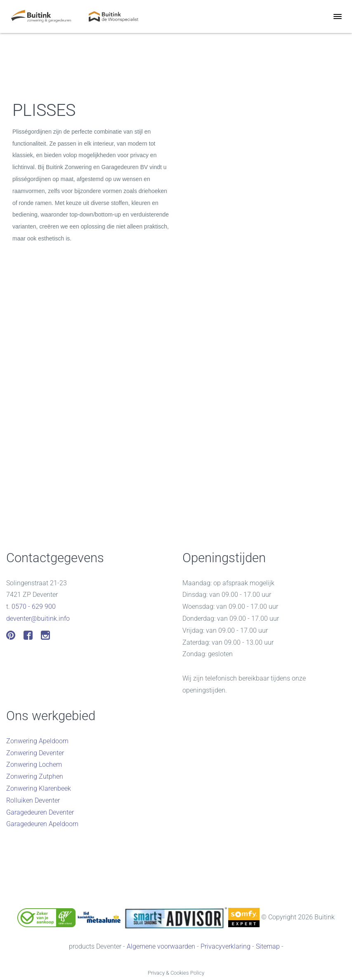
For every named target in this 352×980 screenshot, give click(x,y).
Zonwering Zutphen (35, 776)
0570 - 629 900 (34, 607)
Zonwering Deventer (35, 753)
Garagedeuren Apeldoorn (42, 824)
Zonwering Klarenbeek (39, 788)
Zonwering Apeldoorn (37, 741)
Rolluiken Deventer (33, 800)
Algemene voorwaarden (161, 946)
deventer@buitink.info (38, 618)
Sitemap (268, 946)
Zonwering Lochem (34, 764)
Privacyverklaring (226, 946)
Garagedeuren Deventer (40, 812)
